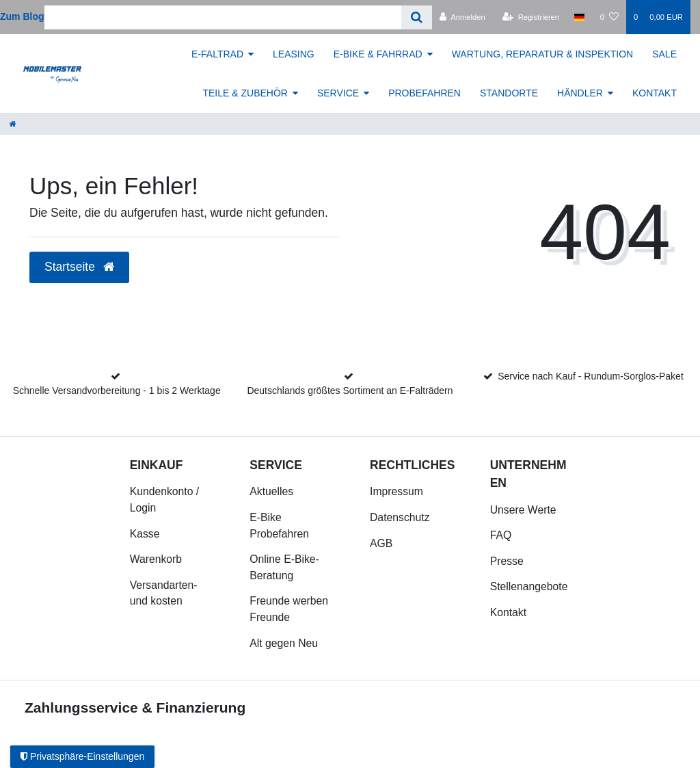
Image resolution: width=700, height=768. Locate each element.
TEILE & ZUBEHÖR (245, 93)
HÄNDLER (580, 93)
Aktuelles (271, 491)
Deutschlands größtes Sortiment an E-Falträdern (350, 390)
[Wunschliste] (609, 17)
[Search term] (223, 17)
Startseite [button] (79, 267)
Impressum (396, 491)
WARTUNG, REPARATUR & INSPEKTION (543, 54)
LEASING (294, 54)
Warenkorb (156, 559)
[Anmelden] (462, 17)
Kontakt (508, 612)
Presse (507, 561)
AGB (381, 543)
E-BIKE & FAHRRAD (378, 54)
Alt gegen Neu (284, 643)
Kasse (145, 534)
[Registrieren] (531, 17)
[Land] (579, 17)
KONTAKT (655, 93)
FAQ (501, 535)
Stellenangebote (529, 586)
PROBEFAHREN (425, 93)
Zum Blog (22, 16)
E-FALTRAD (217, 54)
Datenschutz (400, 517)
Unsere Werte (523, 510)
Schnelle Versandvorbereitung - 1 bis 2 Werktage (117, 390)
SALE (664, 54)
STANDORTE (509, 93)
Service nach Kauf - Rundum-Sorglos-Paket (591, 376)
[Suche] (417, 17)
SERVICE (338, 93)
